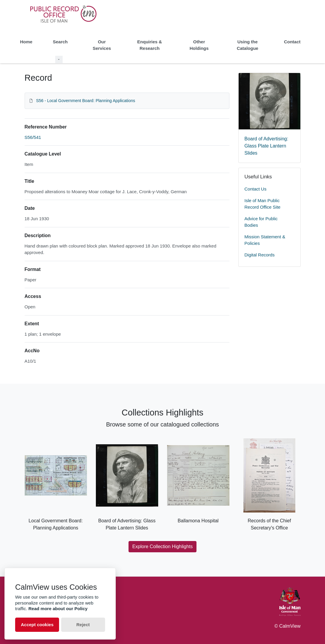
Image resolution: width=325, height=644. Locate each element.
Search (60, 42)
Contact (292, 42)
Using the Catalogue (248, 45)
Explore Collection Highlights (163, 547)
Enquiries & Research (149, 45)
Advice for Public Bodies (261, 222)
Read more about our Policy (58, 609)
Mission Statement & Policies (265, 240)
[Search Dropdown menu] (59, 60)
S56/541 (33, 137)
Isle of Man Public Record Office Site (263, 204)
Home (26, 42)
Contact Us (256, 189)
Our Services (102, 45)
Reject (83, 625)
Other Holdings (199, 45)
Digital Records (260, 255)
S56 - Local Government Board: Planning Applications (85, 101)
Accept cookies (37, 625)
